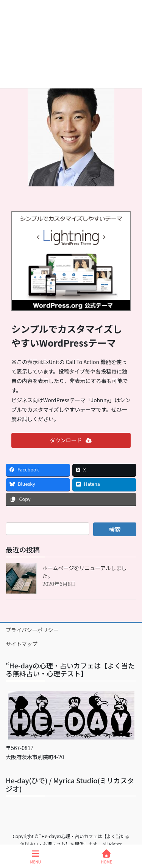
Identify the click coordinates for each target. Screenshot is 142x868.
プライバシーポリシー (32, 630)
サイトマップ (22, 644)
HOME (107, 857)
